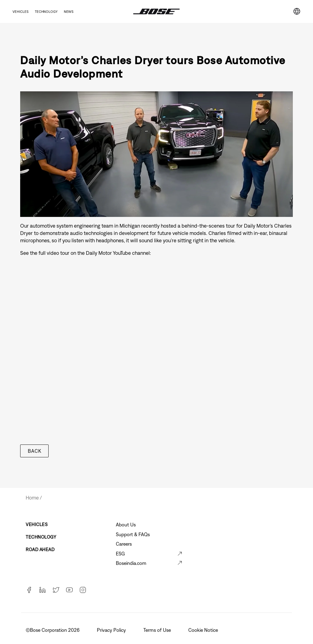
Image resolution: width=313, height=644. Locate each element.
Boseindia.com (131, 563)
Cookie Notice (204, 630)
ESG (120, 554)
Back (34, 451)
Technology (46, 12)
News (69, 12)
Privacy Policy (112, 630)
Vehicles (21, 12)
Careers (124, 544)
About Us (126, 525)
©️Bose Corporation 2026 (53, 630)
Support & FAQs (133, 534)
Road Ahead (40, 549)
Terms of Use (158, 630)
